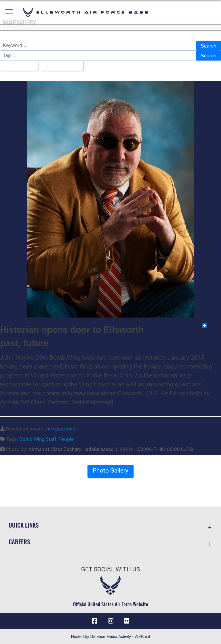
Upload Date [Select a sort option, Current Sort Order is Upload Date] (60, 66)
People (66, 439)
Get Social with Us (110, 569)
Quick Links (24, 525)
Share (211, 326)
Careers (19, 542)
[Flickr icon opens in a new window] (127, 621)
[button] (9, 12)
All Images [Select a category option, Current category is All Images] (17, 66)
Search (208, 46)
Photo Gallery (110, 471)
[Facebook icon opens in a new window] (94, 621)
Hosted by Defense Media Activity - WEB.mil (111, 637)
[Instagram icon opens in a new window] (110, 621)
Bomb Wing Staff (38, 439)
